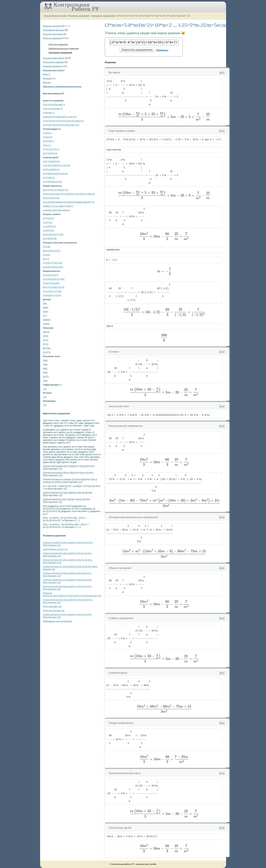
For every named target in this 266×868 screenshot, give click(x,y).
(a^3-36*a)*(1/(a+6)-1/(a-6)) (55, 174)
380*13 (46, 332)
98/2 (45, 304)
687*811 (47, 348)
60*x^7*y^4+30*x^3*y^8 (54, 287)
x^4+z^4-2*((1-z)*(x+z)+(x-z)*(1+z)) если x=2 (63, 121)
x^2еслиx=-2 (49, 113)
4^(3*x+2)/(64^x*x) (51, 170)
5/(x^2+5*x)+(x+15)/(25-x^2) (56, 190)
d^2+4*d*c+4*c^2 (51, 275)
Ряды (46, 74)
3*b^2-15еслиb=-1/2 (52, 607)
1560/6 (46, 324)
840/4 (46, 308)
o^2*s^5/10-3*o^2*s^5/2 (54, 279)
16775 (46, 377)
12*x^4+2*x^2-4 (50, 153)
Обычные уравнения (58, 44)
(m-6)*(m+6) (49, 230)
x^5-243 (47, 255)
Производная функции (54, 30)
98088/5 (47, 320)
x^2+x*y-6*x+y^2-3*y (52, 291)
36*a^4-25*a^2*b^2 (52, 251)
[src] (222, 73)
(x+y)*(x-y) (48, 222)
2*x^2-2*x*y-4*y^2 (51, 149)
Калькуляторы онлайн (55, 16)
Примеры (162, 50)
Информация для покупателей (57, 621)
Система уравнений (52, 58)
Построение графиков (53, 62)
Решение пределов (52, 26)
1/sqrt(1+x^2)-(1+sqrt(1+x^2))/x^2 (58, 206)
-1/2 (45, 389)
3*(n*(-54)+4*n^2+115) (53, 235)
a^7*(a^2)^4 (48, 218)
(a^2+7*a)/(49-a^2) (51, 161)
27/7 (45, 316)
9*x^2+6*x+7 (49, 141)
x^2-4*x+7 (48, 133)
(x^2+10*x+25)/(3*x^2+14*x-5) (57, 166)
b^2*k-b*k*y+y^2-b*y (52, 295)
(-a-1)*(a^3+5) (49, 226)
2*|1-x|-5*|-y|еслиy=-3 (53, 109)
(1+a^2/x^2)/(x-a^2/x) (53, 182)
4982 (45, 368)
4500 (45, 364)
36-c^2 (46, 259)
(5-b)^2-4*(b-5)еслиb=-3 (54, 105)
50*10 (46, 344)
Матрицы (47, 78)
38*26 (46, 336)
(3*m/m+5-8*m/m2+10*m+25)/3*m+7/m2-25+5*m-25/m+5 (69, 194)
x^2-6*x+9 (48, 137)
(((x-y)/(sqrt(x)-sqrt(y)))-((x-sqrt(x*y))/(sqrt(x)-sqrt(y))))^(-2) (69, 202)
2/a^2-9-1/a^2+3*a (51, 198)
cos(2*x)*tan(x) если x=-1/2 (55, 549)
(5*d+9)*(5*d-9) (50, 239)
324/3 (46, 312)
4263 (45, 381)
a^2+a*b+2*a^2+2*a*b (53, 267)
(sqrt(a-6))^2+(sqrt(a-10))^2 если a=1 (60, 117)
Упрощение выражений (103, 16)
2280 (45, 360)
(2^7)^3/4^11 (49, 178)
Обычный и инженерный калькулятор (62, 87)
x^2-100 (47, 247)
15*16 (46, 340)
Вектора (47, 82)
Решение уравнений (79, 16)
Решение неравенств (53, 66)
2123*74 (47, 352)
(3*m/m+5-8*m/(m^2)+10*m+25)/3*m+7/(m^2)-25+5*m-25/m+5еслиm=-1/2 (154, 16)
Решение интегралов (53, 34)
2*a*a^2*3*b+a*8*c (52, 283)
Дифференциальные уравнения (64, 49)
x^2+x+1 (47, 145)
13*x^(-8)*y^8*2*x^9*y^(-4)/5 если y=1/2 (61, 125)
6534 (45, 373)
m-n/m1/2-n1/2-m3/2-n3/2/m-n (57, 210)
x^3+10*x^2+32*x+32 (53, 263)
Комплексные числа (53, 70)
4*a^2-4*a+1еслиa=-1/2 (54, 611)
